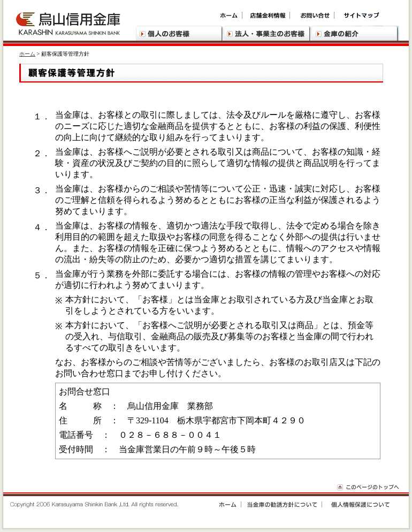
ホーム (27, 54)
